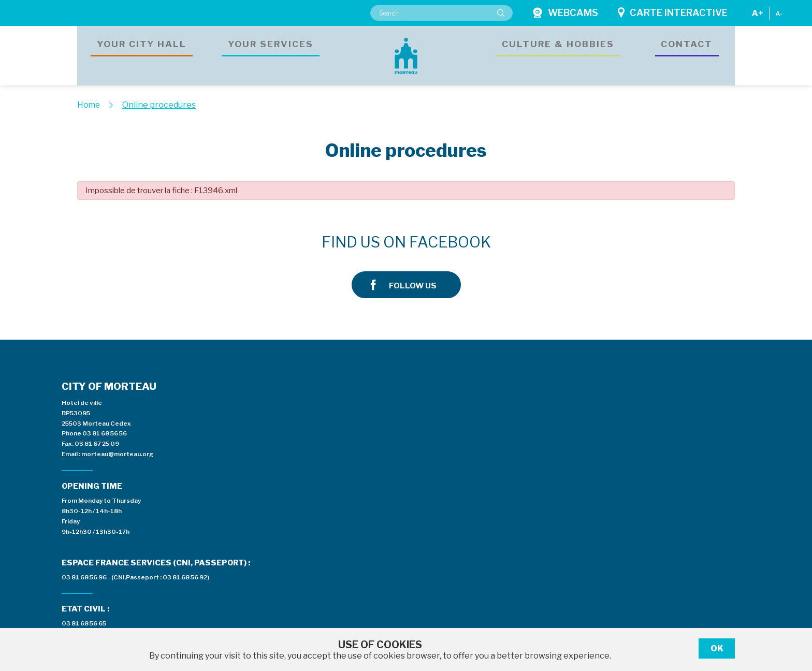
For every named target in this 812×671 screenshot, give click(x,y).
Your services (271, 54)
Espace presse (529, 391)
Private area (670, 391)
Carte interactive (673, 13)
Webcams (565, 13)
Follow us (622, 243)
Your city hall (142, 54)
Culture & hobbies (558, 54)
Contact (687, 54)
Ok (717, 648)
